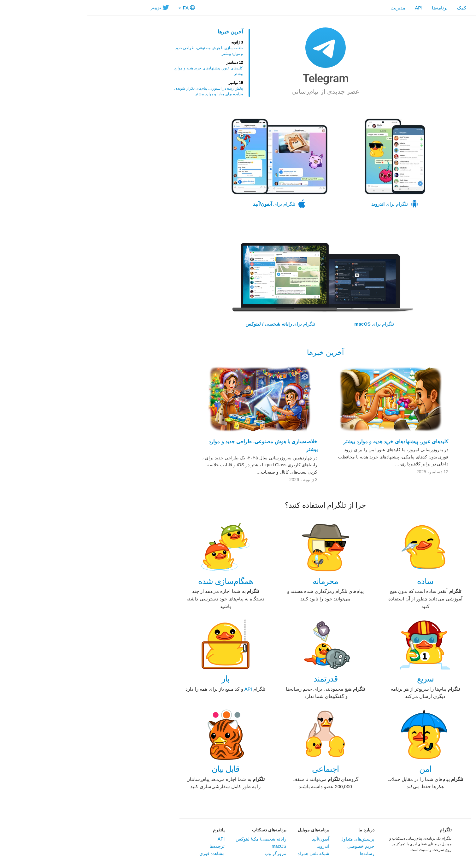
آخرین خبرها (143, 32)
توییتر (72, 7)
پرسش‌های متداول (270, 839)
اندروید (236, 846)
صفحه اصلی (401, 8)
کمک (374, 8)
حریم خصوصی (273, 846)
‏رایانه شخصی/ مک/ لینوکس (173, 839)
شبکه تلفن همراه (226, 853)
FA (100, 8)
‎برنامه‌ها (352, 8)
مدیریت (311, 8)
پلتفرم (131, 830)
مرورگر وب (188, 853)
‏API (161, 689)
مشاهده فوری (125, 853)
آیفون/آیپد (233, 839)
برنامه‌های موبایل (226, 830)
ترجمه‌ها (130, 846)
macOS (192, 846)
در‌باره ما (279, 830)
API (331, 8)
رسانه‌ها (280, 853)
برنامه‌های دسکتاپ (182, 830)
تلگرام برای (308, 163)
